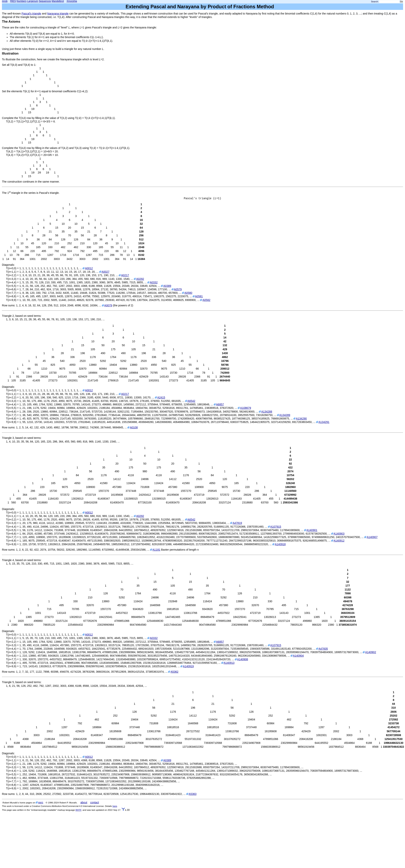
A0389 (167, 286)
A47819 (237, 523)
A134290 (301, 419)
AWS (41, 803)
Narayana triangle (58, 14)
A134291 (324, 422)
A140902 (371, 652)
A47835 (323, 649)
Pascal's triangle (31, 14)
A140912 (339, 541)
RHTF (78, 810)
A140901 (312, 530)
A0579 (178, 289)
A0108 (134, 427)
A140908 (243, 659)
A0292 (140, 279)
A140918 (280, 544)
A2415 (161, 397)
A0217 (125, 275)
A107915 (276, 527)
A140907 (372, 537)
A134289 (285, 415)
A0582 (206, 300)
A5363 (193, 794)
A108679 (246, 408)
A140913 (229, 663)
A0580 (188, 293)
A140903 (339, 534)
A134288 (267, 412)
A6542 (191, 401)
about (84, 802)
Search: (375, 2)
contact (95, 802)
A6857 (220, 404)
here (115, 806)
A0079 (108, 305)
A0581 (199, 296)
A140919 (188, 666)
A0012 (89, 268)
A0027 (105, 272)
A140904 (298, 656)
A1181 (156, 550)
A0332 (154, 282)
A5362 (174, 672)
